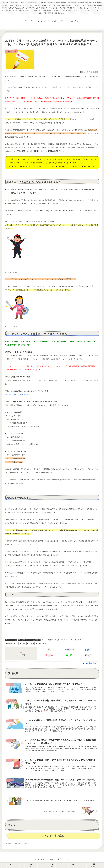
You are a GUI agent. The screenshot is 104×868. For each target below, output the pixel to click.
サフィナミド (60, 640)
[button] (89, 655)
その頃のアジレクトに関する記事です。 (19, 395)
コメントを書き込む (53, 836)
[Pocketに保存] (49, 655)
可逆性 (22, 644)
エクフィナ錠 (71, 640)
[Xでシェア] (49, 650)
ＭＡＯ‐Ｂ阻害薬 (48, 640)
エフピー (31, 644)
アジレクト (82, 640)
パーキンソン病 (11, 640)
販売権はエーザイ (12, 644)
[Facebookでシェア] (69, 650)
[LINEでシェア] (69, 655)
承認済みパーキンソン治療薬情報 (29, 640)
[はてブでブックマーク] (89, 650)
